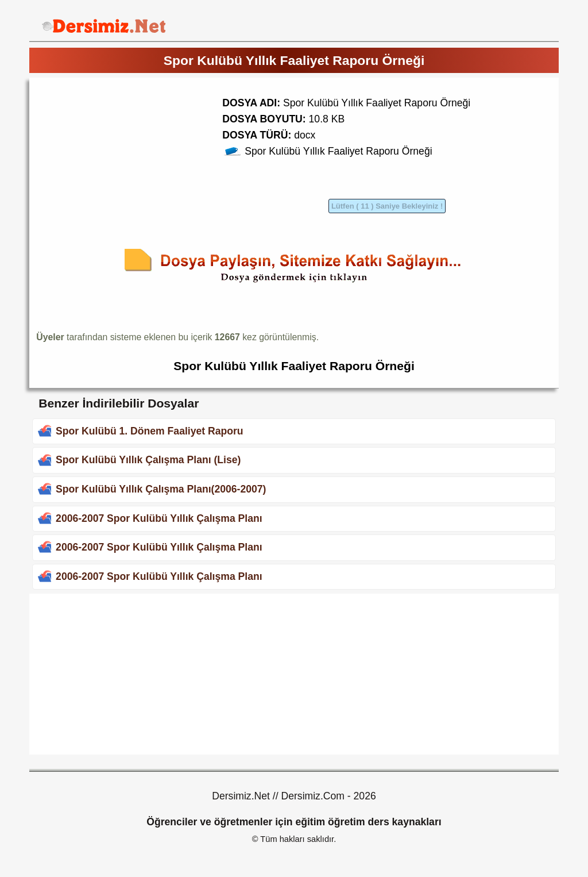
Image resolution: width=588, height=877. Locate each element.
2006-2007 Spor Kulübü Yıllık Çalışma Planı (159, 518)
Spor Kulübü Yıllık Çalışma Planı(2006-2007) (161, 489)
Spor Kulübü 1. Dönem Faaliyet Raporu (150, 431)
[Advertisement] (133, 165)
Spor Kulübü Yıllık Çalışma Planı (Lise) (148, 460)
